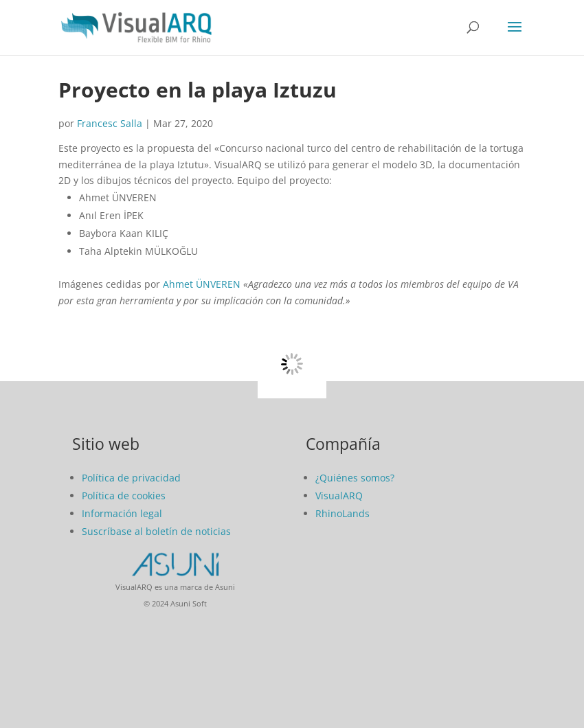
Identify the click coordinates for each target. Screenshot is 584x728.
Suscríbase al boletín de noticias (156, 531)
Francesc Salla (110, 123)
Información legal (122, 513)
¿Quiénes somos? (355, 478)
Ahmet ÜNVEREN (202, 284)
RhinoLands (342, 513)
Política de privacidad (131, 478)
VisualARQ (339, 496)
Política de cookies (124, 496)
